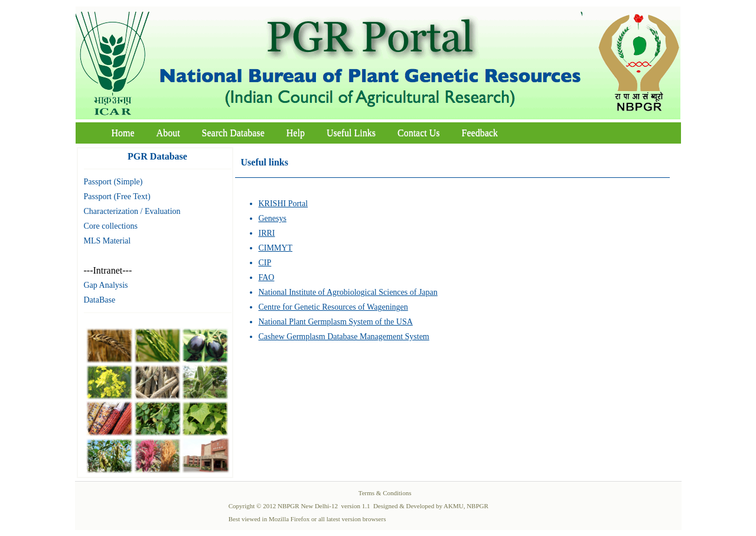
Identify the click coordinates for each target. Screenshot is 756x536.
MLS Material (107, 241)
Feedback (480, 133)
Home (123, 133)
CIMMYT (276, 248)
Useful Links (351, 133)
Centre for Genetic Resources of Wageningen (333, 307)
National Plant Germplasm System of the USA (336, 322)
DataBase (100, 300)
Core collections (111, 226)
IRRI (267, 233)
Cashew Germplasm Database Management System (344, 337)
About (168, 133)
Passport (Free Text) (117, 196)
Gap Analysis (106, 285)
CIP (265, 263)
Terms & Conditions (385, 493)
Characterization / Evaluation (132, 211)
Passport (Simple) (113, 182)
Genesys (273, 218)
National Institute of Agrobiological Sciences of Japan (348, 292)
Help (296, 133)
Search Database (233, 133)
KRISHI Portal (283, 204)
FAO (267, 277)
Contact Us (419, 133)
